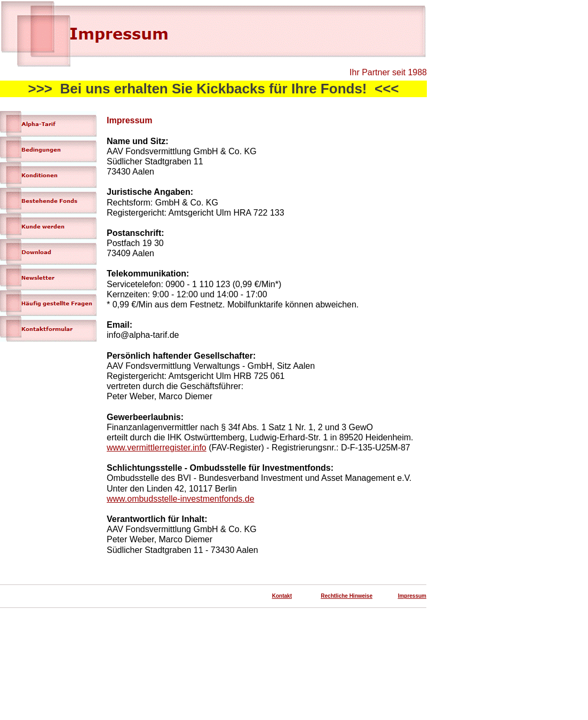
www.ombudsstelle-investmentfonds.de (181, 499)
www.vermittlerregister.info (157, 448)
